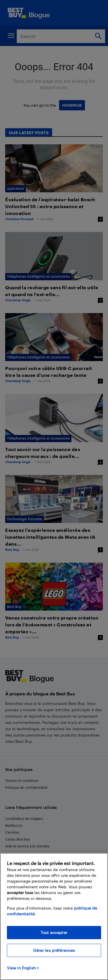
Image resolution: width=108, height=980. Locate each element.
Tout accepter (54, 932)
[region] (54, 916)
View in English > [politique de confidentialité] (23, 968)
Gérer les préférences (54, 950)
